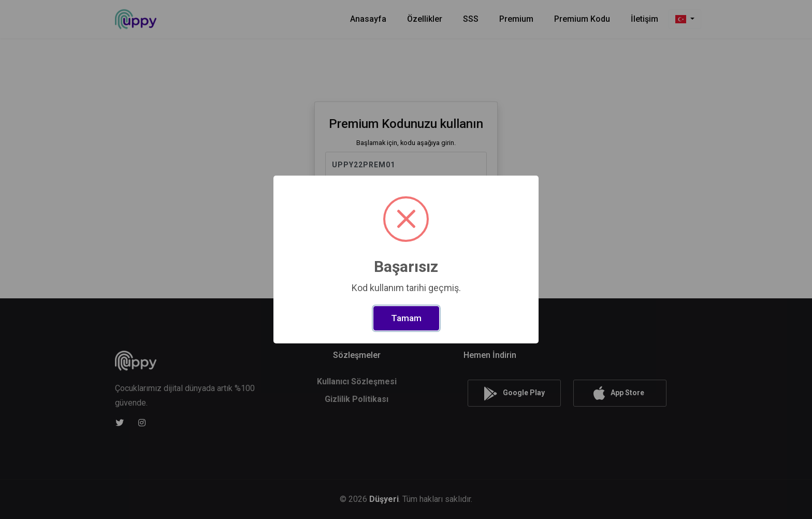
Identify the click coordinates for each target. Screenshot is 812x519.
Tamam (406, 318)
